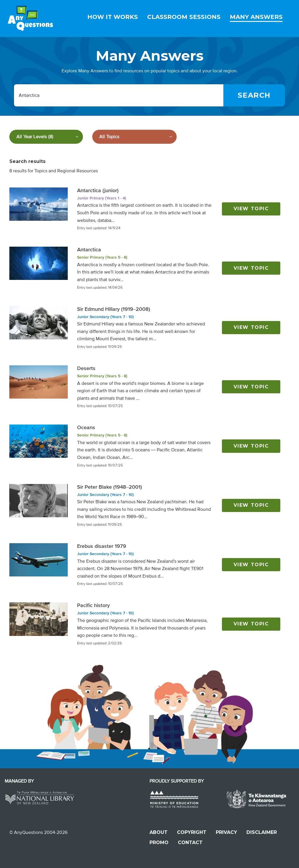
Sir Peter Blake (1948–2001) (109, 487)
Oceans (86, 427)
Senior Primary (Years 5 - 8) (102, 257)
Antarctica (89, 250)
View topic (251, 209)
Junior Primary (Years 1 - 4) (102, 198)
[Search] (254, 95)
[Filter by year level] (46, 137)
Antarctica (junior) (98, 190)
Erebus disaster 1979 (102, 546)
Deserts (86, 368)
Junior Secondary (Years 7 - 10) (105, 317)
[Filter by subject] (134, 137)
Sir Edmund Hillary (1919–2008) (114, 309)
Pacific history (93, 605)
